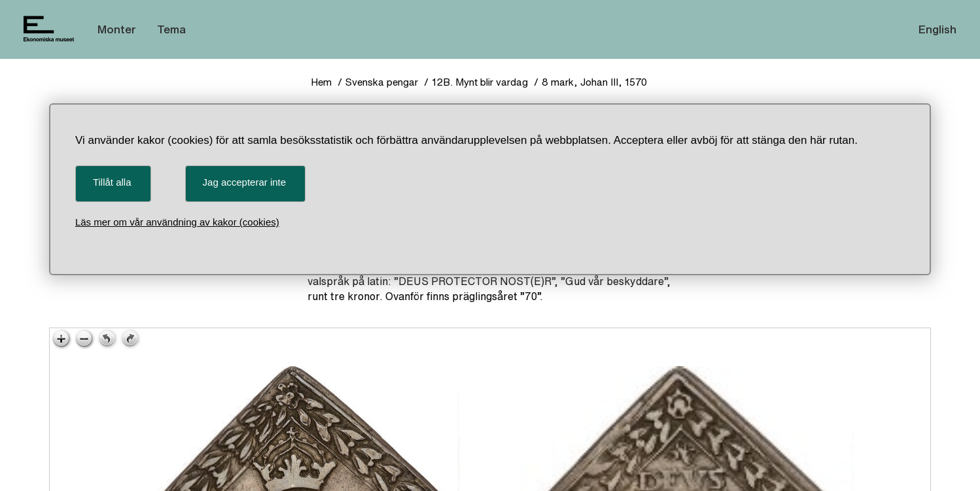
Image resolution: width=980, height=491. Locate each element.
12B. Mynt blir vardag (480, 82)
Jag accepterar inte (245, 182)
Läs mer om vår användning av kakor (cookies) (177, 222)
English (937, 29)
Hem (321, 82)
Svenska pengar (382, 82)
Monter (117, 29)
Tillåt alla (112, 182)
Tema (171, 29)
